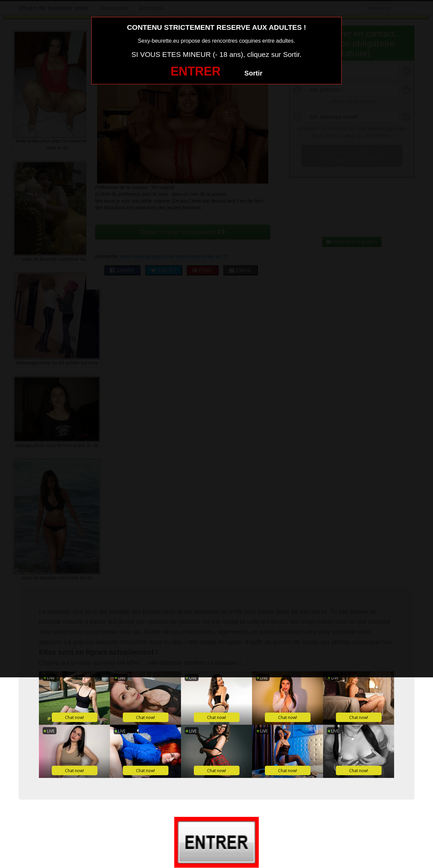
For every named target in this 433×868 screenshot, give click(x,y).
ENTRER (196, 71)
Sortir (253, 73)
